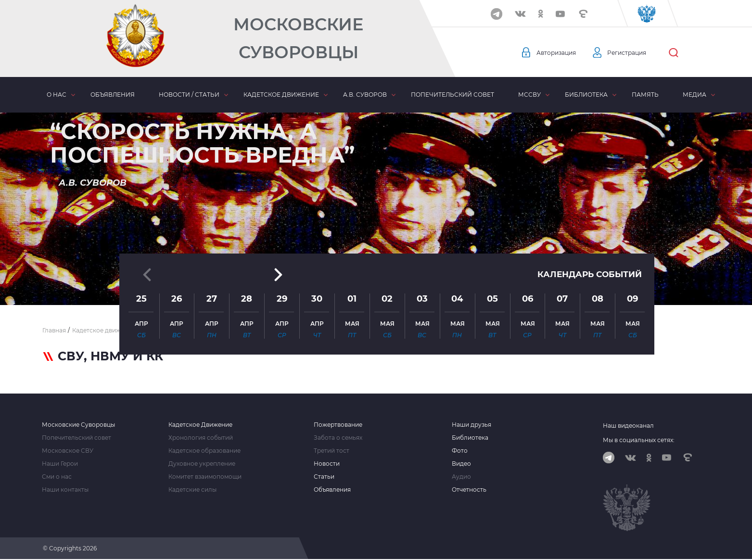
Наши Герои (60, 464)
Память (645, 95)
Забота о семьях (338, 438)
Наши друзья (472, 425)
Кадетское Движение (200, 425)
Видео (461, 464)
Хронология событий (201, 438)
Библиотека (586, 95)
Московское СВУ (68, 451)
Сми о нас (57, 477)
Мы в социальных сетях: (639, 440)
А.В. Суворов (365, 95)
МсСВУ (529, 95)
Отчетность (469, 490)
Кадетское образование (204, 451)
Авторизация (559, 53)
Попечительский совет (452, 95)
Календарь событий (587, 198)
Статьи (324, 477)
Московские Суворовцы (298, 38)
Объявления (113, 95)
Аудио (461, 477)
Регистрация (636, 53)
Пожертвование (338, 425)
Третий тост (331, 451)
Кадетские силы (192, 490)
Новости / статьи (189, 95)
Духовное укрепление (202, 464)
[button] (376, 281)
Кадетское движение (281, 95)
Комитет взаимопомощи (205, 477)
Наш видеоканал (628, 426)
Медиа (695, 95)
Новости (327, 464)
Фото (460, 451)
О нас (57, 95)
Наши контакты (65, 490)
